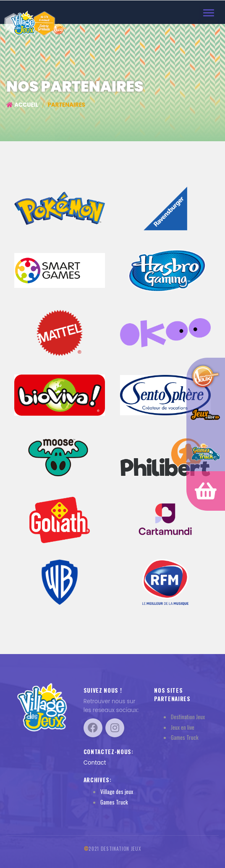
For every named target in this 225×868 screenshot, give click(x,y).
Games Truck (114, 802)
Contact (95, 763)
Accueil (22, 105)
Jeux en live (183, 727)
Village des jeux (117, 791)
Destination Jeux (188, 717)
